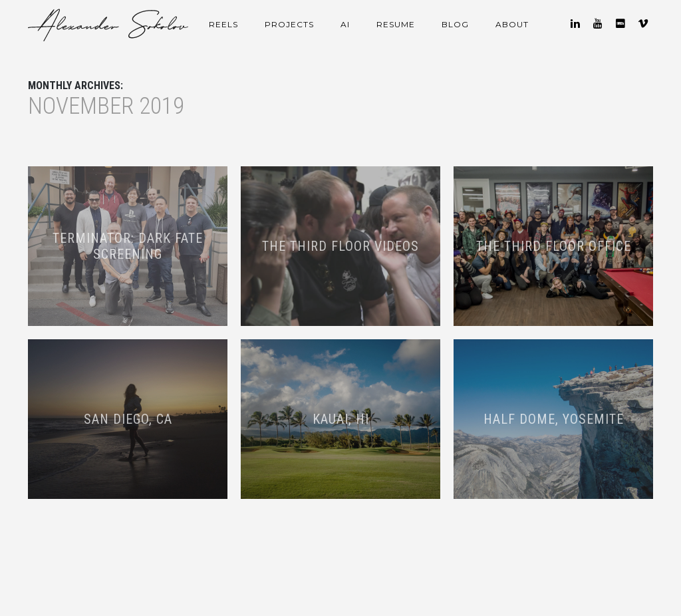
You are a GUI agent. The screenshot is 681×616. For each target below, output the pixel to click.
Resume (396, 24)
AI (345, 24)
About (512, 24)
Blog (455, 24)
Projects (289, 24)
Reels (223, 24)
